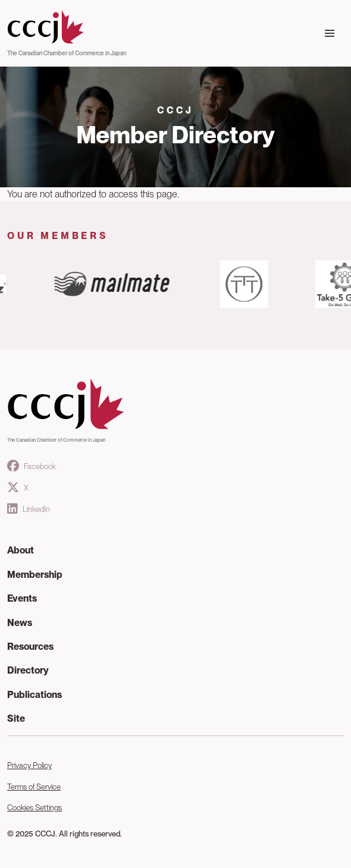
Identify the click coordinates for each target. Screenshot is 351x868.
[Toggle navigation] (330, 33)
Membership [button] (35, 575)
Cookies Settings (35, 808)
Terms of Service (34, 787)
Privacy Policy (29, 765)
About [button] (21, 550)
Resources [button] (30, 647)
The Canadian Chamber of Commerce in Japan (67, 53)
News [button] (20, 623)
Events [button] (22, 598)
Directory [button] (28, 670)
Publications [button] (35, 695)
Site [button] (16, 718)
